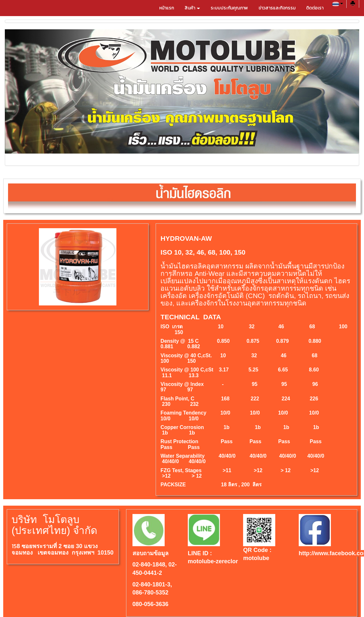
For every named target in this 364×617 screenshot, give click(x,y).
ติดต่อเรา (315, 8)
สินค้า (192, 8)
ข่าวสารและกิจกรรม (277, 8)
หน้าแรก (167, 8)
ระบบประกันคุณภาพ (229, 8)
